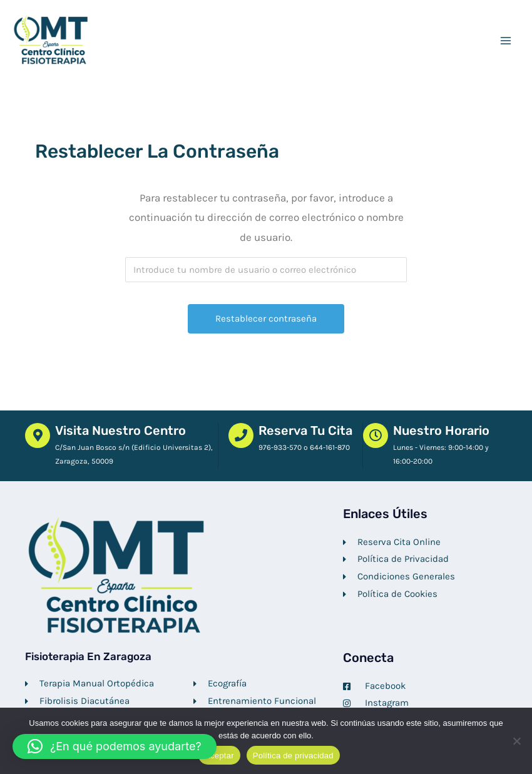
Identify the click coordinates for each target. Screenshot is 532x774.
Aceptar (219, 756)
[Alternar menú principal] (506, 41)
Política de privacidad (293, 756)
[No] (516, 741)
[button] (115, 746)
